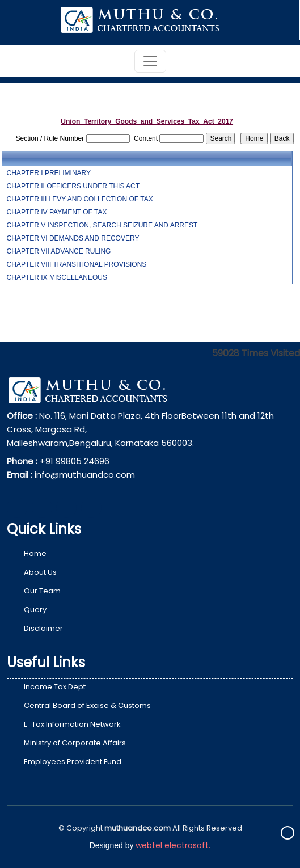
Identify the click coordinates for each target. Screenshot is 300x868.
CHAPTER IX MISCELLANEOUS (57, 277)
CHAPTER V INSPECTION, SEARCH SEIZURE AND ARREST (102, 225)
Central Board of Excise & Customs (87, 705)
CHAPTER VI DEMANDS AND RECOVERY (73, 238)
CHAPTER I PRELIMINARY (49, 173)
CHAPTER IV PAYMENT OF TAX (57, 212)
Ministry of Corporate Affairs (75, 743)
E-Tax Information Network (72, 724)
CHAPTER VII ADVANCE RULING (59, 251)
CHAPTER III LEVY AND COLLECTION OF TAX (80, 199)
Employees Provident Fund (73, 762)
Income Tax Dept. (56, 687)
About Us (40, 572)
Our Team (42, 591)
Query (35, 610)
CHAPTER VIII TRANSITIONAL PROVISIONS (77, 264)
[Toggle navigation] (150, 61)
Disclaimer (43, 628)
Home (35, 553)
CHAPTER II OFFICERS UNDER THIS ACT (73, 186)
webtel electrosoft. (173, 845)
